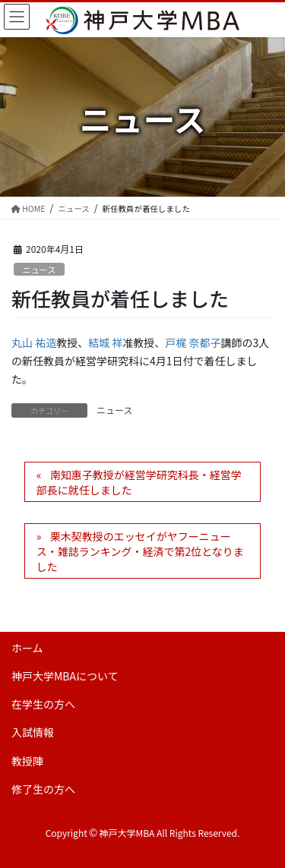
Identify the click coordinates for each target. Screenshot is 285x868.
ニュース (39, 270)
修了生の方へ (43, 789)
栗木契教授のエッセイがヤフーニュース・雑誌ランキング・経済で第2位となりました (140, 551)
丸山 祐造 (34, 342)
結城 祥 (105, 342)
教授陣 (27, 761)
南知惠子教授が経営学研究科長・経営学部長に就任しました (139, 482)
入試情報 (33, 732)
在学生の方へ (43, 704)
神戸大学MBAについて (65, 676)
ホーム (27, 648)
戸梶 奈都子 (193, 342)
